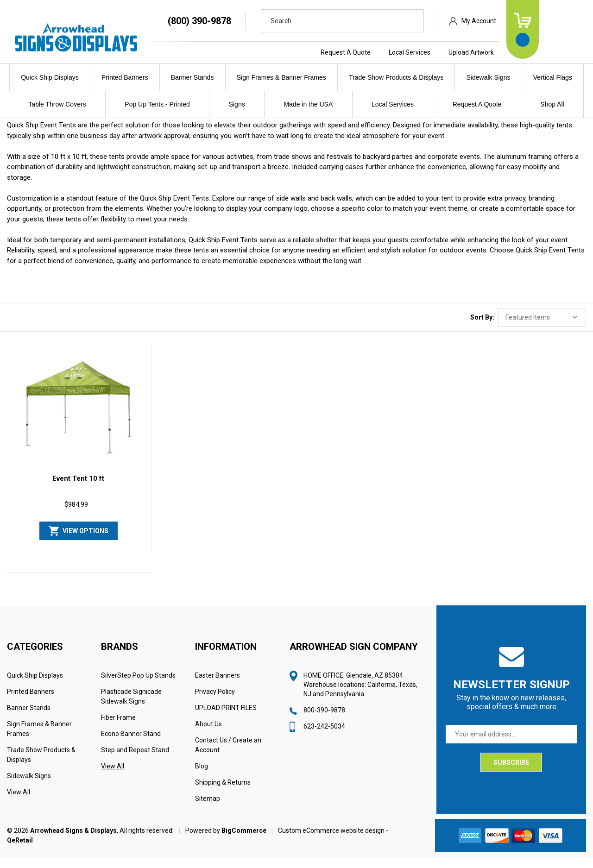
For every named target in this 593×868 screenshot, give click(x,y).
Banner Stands (192, 77)
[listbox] (542, 329)
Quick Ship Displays (50, 77)
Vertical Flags (553, 77)
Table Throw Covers (57, 104)
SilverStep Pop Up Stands (138, 686)
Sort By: (482, 329)
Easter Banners (218, 686)
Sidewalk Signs (489, 77)
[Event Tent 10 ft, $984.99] (79, 420)
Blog (202, 777)
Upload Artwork (516, 52)
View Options (85, 542)
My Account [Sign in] (523, 21)
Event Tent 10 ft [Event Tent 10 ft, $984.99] (78, 490)
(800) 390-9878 (244, 21)
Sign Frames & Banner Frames (281, 77)
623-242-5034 (324, 737)
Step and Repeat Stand (135, 761)
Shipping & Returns (223, 793)
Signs (237, 104)
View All (19, 803)
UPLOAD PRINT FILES (226, 719)
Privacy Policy (215, 703)
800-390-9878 (324, 721)
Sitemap (208, 810)
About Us (208, 735)
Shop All (552, 104)
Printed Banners (125, 77)
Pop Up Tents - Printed (157, 104)
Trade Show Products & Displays (396, 77)
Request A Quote (390, 52)
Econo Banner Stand (131, 745)
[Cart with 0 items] (567, 29)
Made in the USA (308, 104)
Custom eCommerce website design (331, 842)
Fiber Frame (118, 729)
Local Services (454, 52)
